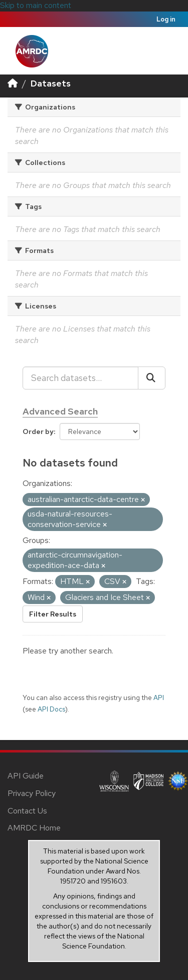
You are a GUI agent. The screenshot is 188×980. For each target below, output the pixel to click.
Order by (38, 431)
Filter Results (53, 614)
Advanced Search (60, 411)
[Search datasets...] (80, 378)
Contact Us (27, 811)
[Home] (13, 83)
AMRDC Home (34, 828)
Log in (166, 19)
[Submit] (152, 378)
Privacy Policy (32, 793)
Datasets (51, 83)
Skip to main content (36, 5)
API (159, 697)
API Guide (26, 776)
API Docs (51, 709)
